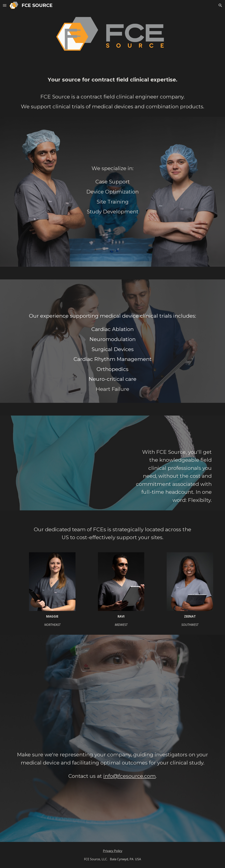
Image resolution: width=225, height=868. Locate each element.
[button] (5, 5)
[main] (112, 93)
